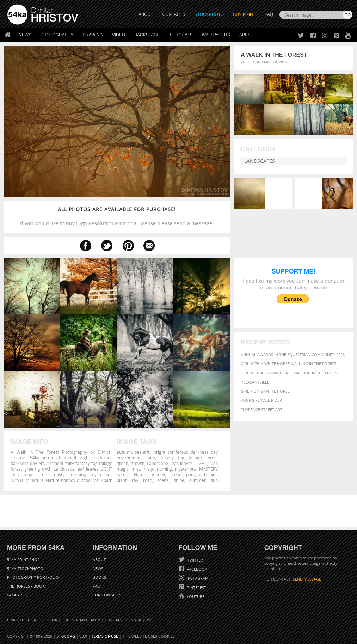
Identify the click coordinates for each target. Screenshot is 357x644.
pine (214, 474)
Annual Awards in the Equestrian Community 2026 (293, 354)
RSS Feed (154, 620)
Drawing (93, 35)
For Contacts (107, 595)
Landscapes (260, 161)
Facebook (196, 569)
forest (212, 458)
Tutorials (181, 35)
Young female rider (261, 400)
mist (136, 469)
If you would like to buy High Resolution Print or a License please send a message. (117, 216)
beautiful (143, 452)
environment (129, 458)
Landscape (158, 463)
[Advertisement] (180, 511)
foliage (195, 458)
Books (99, 577)
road (148, 480)
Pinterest (196, 587)
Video (119, 35)
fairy (151, 458)
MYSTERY (208, 469)
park (190, 474)
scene (163, 480)
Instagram (197, 578)
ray (135, 480)
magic (123, 469)
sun (214, 480)
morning (164, 469)
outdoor (176, 474)
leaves (186, 463)
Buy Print (244, 14)
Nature (141, 474)
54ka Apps (17, 595)
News (25, 35)
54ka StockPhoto (25, 568)
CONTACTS (174, 14)
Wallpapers (216, 35)
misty (148, 469)
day (214, 452)
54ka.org (66, 636)
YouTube (195, 597)
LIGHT (201, 463)
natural (124, 474)
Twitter (195, 560)
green (122, 463)
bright (159, 452)
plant (122, 480)
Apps (245, 35)
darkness (200, 452)
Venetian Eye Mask (123, 620)
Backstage (147, 35)
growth (138, 463)
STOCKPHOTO (209, 14)
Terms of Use (105, 636)
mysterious (186, 469)
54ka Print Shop (23, 560)
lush (214, 463)
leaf (174, 463)
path (202, 474)
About (99, 560)
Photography (57, 35)
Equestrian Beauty (81, 620)
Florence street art (261, 409)
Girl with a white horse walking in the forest (288, 364)
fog (181, 458)
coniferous (178, 452)
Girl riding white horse (265, 391)
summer (198, 480)
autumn (124, 452)
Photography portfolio (33, 577)
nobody (158, 474)
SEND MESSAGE (307, 579)
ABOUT (146, 14)
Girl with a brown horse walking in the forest (290, 373)
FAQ (269, 14)
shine (179, 480)
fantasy (167, 458)
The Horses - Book (26, 586)
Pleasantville (255, 382)
